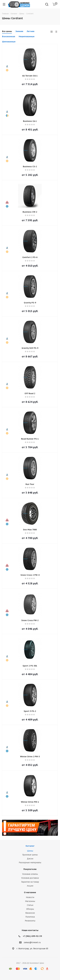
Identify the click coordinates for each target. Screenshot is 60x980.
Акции (30, 886)
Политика (30, 917)
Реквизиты (30, 921)
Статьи (30, 905)
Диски (30, 859)
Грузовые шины (30, 855)
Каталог (30, 846)
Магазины (30, 901)
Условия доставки (30, 878)
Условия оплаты (30, 874)
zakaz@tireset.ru (32, 942)
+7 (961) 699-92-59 (32, 936)
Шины (30, 851)
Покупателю (30, 869)
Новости (30, 897)
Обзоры (30, 909)
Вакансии (30, 913)
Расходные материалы (30, 862)
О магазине (30, 892)
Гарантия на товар (30, 882)
